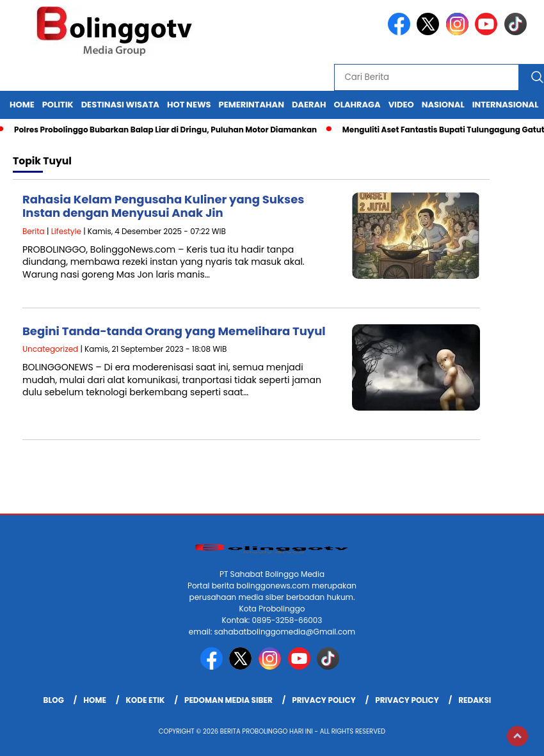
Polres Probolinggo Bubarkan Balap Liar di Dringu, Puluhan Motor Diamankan (165, 130)
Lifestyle (66, 231)
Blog (54, 700)
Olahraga (357, 105)
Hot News (189, 105)
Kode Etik (145, 700)
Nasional (443, 105)
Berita (34, 231)
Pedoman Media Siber (228, 700)
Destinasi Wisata (120, 105)
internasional (506, 105)
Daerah (309, 105)
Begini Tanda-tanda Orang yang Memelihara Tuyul (174, 331)
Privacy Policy (324, 700)
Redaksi (475, 700)
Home (22, 105)
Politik (58, 105)
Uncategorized (50, 349)
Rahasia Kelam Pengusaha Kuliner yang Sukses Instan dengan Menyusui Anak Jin (163, 206)
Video (401, 105)
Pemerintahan (252, 105)
